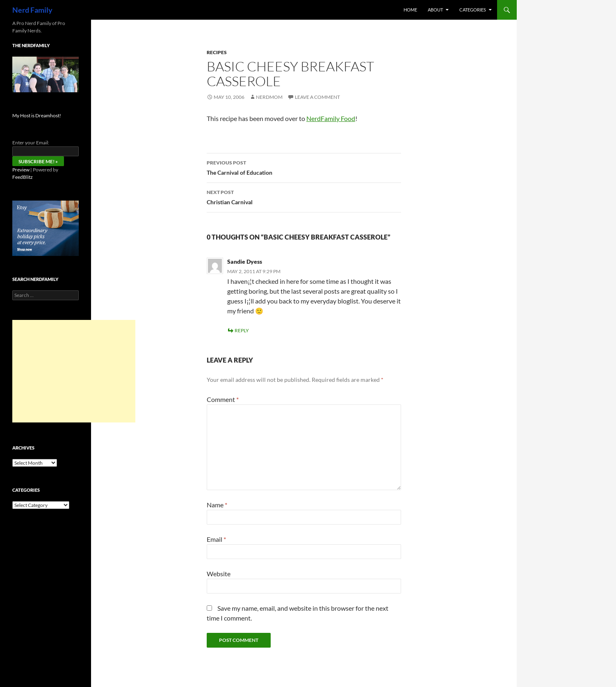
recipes (217, 52)
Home (410, 10)
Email (216, 539)
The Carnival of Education (304, 167)
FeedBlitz (23, 177)
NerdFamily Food (331, 118)
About (435, 10)
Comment (223, 399)
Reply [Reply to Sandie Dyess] (242, 330)
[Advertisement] (74, 371)
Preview (21, 170)
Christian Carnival (304, 196)
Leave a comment (317, 97)
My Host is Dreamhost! (37, 115)
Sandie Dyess (245, 261)
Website (219, 574)
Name (217, 505)
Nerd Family (32, 10)
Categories (473, 10)
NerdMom (269, 97)
